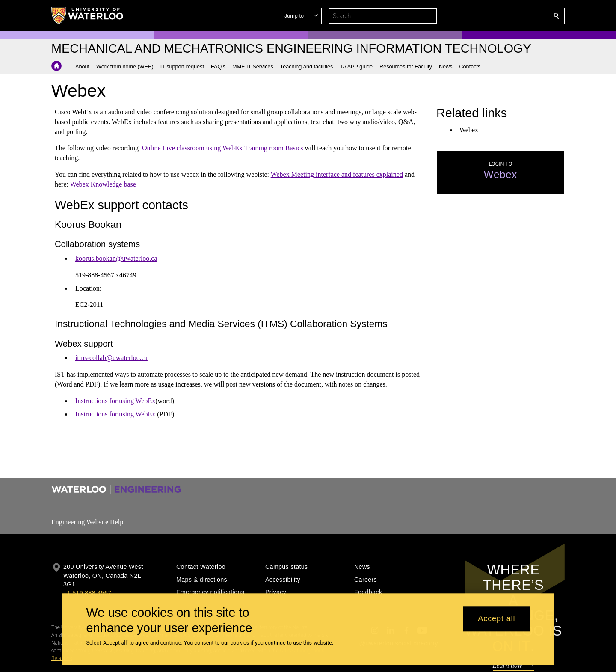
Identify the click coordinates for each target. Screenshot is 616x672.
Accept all (496, 619)
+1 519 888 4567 (87, 593)
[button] (495, 16)
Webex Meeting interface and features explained (337, 174)
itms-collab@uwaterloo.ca (111, 358)
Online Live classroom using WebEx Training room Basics (223, 148)
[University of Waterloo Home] (88, 15)
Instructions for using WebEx (115, 401)
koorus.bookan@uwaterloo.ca (116, 258)
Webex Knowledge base (103, 184)
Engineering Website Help (87, 522)
